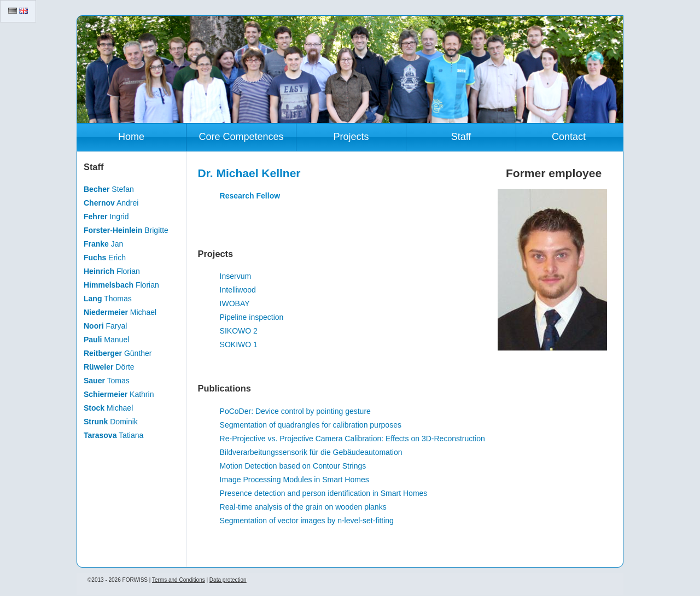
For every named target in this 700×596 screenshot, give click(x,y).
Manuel (106, 340)
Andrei (111, 203)
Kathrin (119, 394)
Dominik (111, 422)
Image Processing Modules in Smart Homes (294, 480)
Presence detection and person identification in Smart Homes (324, 493)
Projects (351, 137)
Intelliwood (238, 290)
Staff (461, 137)
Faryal (105, 326)
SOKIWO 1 (239, 344)
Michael (120, 312)
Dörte (109, 367)
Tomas (107, 381)
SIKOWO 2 (239, 331)
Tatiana (113, 435)
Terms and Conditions (179, 580)
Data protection (228, 580)
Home (131, 137)
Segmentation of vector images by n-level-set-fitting (307, 521)
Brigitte (126, 230)
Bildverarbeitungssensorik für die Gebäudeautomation (311, 452)
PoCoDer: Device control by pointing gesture (295, 411)
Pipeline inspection (252, 317)
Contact (569, 137)
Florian (112, 271)
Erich (105, 258)
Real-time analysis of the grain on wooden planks (303, 507)
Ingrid (106, 217)
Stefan (109, 189)
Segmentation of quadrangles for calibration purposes (311, 425)
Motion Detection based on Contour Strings (293, 466)
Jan (103, 244)
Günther (118, 353)
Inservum (236, 276)
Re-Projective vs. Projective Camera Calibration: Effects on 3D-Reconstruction (352, 439)
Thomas (108, 299)
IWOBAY (235, 303)
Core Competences (241, 137)
